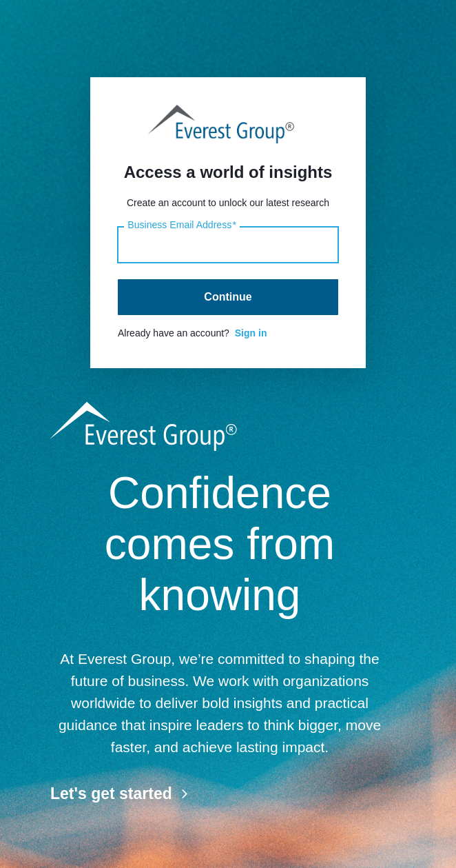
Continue (228, 297)
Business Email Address (182, 225)
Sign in (251, 333)
